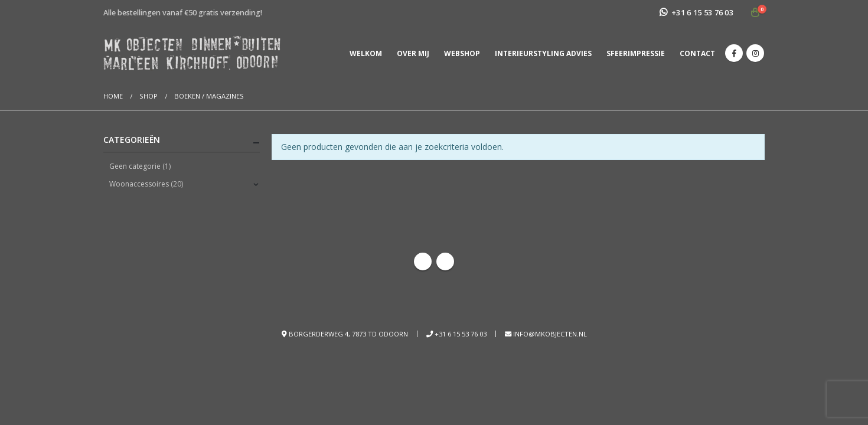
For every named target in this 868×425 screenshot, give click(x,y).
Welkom (366, 53)
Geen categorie (135, 166)
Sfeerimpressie (636, 53)
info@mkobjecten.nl (550, 334)
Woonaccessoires (139, 184)
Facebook (423, 261)
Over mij (413, 53)
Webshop (462, 53)
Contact (697, 53)
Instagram (445, 261)
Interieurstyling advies (543, 53)
